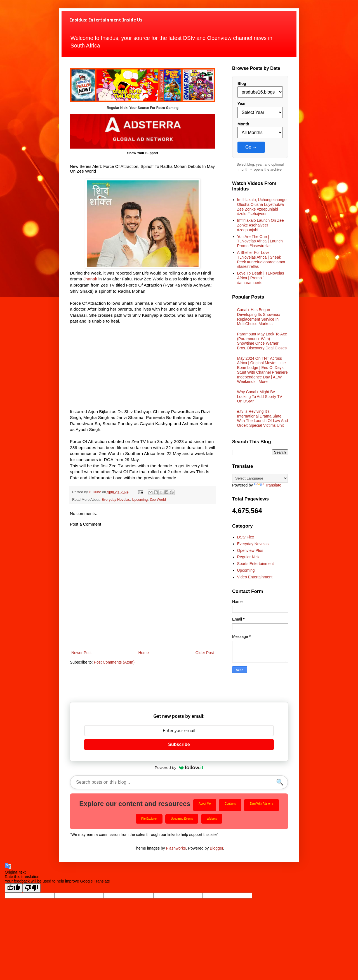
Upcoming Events (182, 819)
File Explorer (149, 819)
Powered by (179, 767)
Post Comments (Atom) (114, 662)
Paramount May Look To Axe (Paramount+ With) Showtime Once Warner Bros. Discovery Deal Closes (262, 341)
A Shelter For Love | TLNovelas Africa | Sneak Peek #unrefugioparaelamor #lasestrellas (261, 259)
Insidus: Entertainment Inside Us (106, 20)
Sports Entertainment (256, 564)
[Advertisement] (143, 369)
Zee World (158, 500)
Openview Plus (250, 550)
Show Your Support (143, 153)
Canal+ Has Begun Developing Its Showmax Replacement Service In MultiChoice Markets (259, 317)
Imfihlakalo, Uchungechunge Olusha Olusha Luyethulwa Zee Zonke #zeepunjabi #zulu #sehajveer (262, 207)
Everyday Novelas (116, 500)
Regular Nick (248, 557)
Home (143, 653)
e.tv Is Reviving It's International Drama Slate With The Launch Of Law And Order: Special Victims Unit (263, 418)
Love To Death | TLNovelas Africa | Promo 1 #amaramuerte (261, 278)
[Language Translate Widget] (260, 478)
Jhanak (90, 279)
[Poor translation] (32, 888)
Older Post (205, 653)
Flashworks (176, 848)
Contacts (230, 804)
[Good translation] (14, 888)
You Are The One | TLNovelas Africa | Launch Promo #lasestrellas (260, 241)
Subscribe (179, 744)
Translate (268, 485)
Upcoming (140, 500)
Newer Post (81, 653)
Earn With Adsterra (262, 804)
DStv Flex (246, 537)
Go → (251, 147)
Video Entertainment (255, 577)
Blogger (216, 848)
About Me (205, 804)
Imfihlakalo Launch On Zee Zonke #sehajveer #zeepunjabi (261, 225)
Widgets (212, 819)
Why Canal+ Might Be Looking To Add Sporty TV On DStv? (260, 397)
